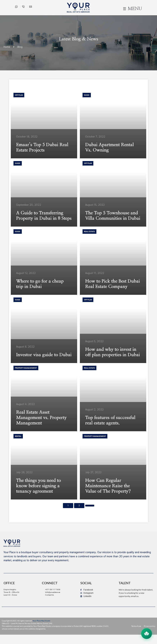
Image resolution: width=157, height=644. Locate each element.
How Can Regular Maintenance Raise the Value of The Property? (108, 486)
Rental (18, 436)
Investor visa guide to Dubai (44, 355)
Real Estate (89, 232)
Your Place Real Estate (41, 621)
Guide (87, 95)
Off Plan (19, 95)
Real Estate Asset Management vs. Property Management (41, 418)
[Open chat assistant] (147, 634)
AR (47, 629)
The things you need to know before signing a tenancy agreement (39, 486)
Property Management (26, 368)
